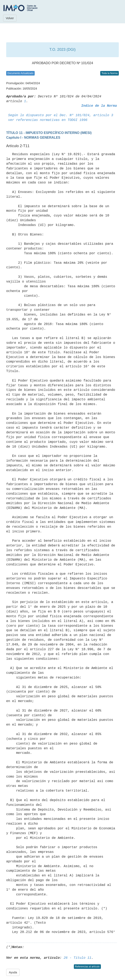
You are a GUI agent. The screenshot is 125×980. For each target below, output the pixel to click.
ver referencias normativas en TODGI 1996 (48, 120)
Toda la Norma (110, 73)
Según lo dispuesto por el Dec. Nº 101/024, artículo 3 (61, 115)
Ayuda (13, 972)
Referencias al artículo (87, 967)
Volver (10, 18)
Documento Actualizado (20, 73)
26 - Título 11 (77, 958)
